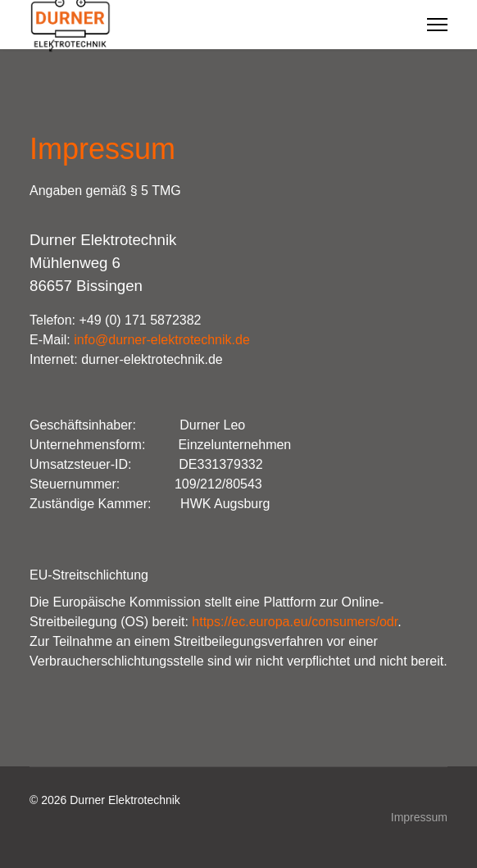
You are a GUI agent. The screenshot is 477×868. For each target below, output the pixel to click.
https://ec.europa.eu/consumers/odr (295, 622)
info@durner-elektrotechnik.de (162, 340)
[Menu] (437, 25)
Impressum (419, 817)
